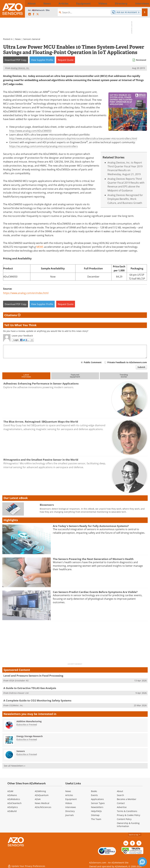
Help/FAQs (96, 811)
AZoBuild (12, 811)
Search (120, 795)
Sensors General (32, 39)
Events (94, 795)
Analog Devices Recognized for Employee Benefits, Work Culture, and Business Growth (125, 199)
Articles (69, 795)
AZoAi (38, 799)
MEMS (40, 247)
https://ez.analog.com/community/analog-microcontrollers (44, 146)
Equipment (71, 799)
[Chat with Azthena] (142, 862)
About (120, 791)
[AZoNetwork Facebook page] (34, 14)
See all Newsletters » (15, 766)
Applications (97, 799)
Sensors (21, 751)
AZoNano (12, 795)
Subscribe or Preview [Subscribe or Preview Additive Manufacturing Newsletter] (27, 724)
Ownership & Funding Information (128, 825)
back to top (135, 835)
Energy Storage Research (30, 736)
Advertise (122, 807)
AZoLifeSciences (43, 807)
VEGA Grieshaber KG (19, 681)
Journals (70, 815)
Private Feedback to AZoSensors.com (127, 362)
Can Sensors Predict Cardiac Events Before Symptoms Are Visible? (95, 592)
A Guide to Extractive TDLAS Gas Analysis (30, 688)
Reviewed (141, 60)
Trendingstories (124, 376)
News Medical (42, 803)
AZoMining (40, 791)
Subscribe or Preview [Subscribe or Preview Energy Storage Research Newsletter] (27, 739)
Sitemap (95, 815)
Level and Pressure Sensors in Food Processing (33, 676)
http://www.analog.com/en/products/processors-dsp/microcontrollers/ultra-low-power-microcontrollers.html (73, 138)
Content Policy (124, 819)
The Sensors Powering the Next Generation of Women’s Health (93, 559)
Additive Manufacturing (29, 721)
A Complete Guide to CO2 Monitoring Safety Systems (37, 700)
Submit (141, 367)
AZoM (10, 791)
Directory (70, 811)
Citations (12, 315)
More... (143, 3)
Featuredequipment (75, 376)
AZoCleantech (14, 803)
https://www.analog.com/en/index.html (26, 293)
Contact (121, 803)
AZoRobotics (14, 799)
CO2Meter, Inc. (16, 705)
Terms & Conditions (127, 811)
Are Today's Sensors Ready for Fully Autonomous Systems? (91, 526)
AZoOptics (13, 807)
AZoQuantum (42, 795)
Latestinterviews (26, 376)
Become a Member (127, 799)
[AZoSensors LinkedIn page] (30, 14)
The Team (96, 819)
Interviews (71, 807)
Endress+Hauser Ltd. (19, 693)
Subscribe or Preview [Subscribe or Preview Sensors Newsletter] (27, 754)
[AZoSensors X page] (38, 14)
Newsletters (97, 807)
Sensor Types (98, 803)
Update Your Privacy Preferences (26, 864)
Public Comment (93, 362)
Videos (69, 803)
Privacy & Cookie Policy (129, 815)
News (18, 39)
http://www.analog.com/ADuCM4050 (30, 131)
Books (94, 791)
